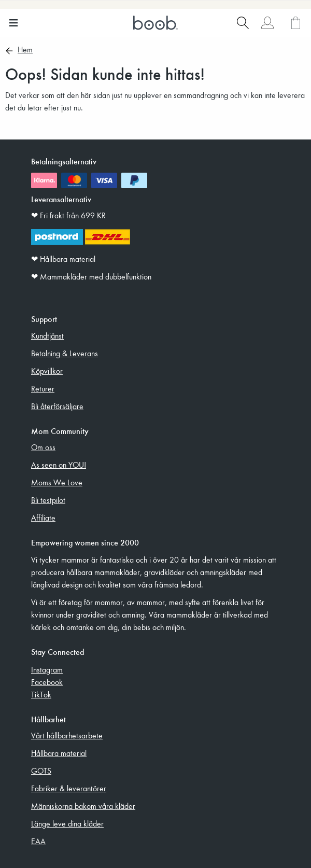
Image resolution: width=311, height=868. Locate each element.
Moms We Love (57, 482)
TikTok (41, 694)
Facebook (47, 682)
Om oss (43, 447)
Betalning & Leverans (65, 353)
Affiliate (43, 517)
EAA (38, 841)
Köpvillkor (47, 371)
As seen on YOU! (59, 465)
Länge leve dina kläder (67, 823)
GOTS (41, 771)
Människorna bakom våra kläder (83, 806)
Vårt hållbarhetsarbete (67, 735)
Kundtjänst (47, 335)
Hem (25, 50)
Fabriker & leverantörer (69, 788)
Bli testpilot (48, 500)
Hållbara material (59, 753)
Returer (43, 388)
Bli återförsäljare (57, 406)
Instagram (47, 669)
